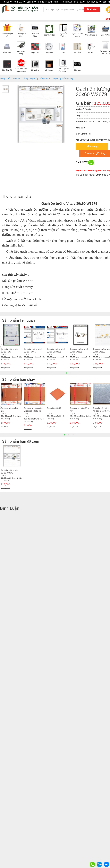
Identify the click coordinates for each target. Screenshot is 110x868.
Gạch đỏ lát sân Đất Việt (10, 410)
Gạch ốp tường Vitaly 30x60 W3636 (79, 350)
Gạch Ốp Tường (20, 78)
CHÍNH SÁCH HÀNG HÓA (74, 2)
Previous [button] (1, 347)
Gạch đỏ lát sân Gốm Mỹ (79, 410)
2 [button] (71, 373)
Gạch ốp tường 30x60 (41, 78)
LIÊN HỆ (31, 2)
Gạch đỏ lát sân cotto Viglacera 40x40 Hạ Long (33, 411)
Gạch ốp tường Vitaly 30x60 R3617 (10, 350)
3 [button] (73, 435)
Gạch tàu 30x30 (54, 408)
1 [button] (67, 373)
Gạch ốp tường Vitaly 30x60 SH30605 (56, 350)
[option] (12, 347)
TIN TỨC (7, 2)
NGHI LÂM (19, 2)
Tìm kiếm (92, 9)
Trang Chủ (5, 78)
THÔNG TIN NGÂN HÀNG (49, 2)
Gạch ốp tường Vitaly (63, 78)
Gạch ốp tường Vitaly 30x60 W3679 (10, 471)
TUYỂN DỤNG (94, 2)
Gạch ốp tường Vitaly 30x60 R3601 (33, 350)
